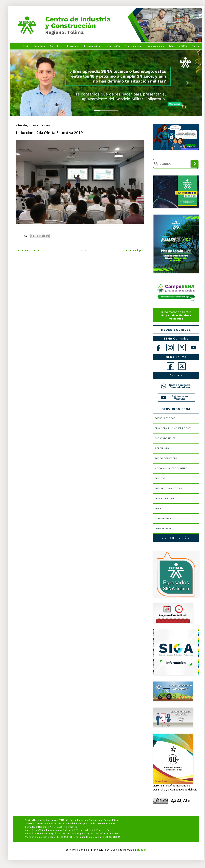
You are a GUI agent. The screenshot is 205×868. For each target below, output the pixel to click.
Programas (73, 46)
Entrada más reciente (29, 250)
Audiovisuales (156, 46)
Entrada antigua (134, 250)
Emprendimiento (134, 46)
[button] (24, 83)
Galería (196, 46)
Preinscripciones (93, 46)
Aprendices (56, 46)
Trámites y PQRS (178, 46)
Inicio (26, 46)
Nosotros (40, 46)
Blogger (141, 850)
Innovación (114, 46)
